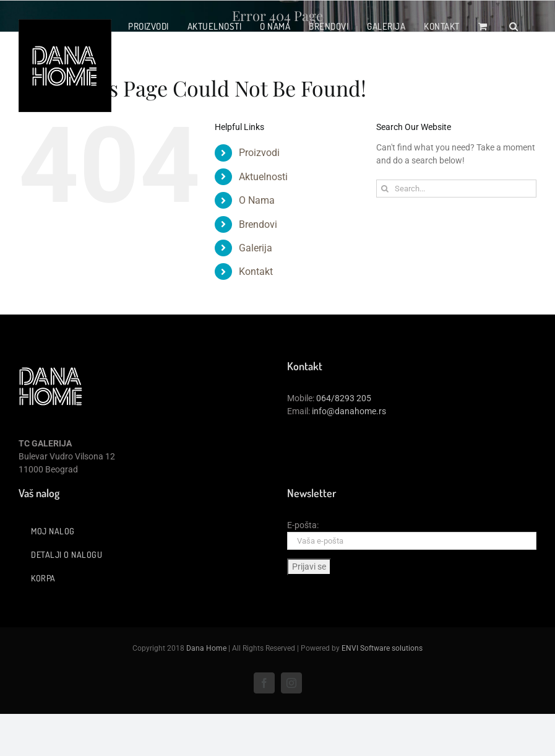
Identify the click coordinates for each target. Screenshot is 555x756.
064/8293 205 (344, 398)
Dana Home (206, 648)
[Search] (385, 189)
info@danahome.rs (349, 411)
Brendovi (258, 224)
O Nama (257, 200)
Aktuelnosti (263, 177)
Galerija (256, 248)
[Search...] (456, 189)
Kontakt (256, 272)
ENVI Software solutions (382, 648)
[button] (514, 26)
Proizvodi (259, 153)
